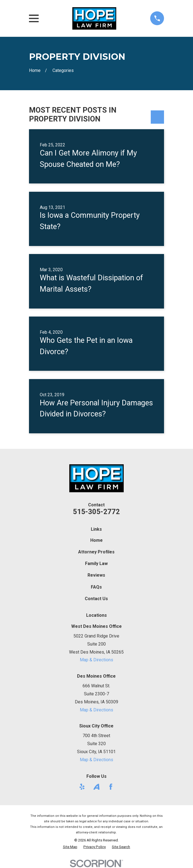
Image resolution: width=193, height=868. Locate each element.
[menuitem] (70, 847)
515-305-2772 (96, 512)
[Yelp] (82, 787)
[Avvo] (96, 787)
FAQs (96, 587)
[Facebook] (111, 787)
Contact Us (96, 599)
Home (96, 540)
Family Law (96, 563)
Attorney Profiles (96, 552)
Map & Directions (96, 660)
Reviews (96, 575)
